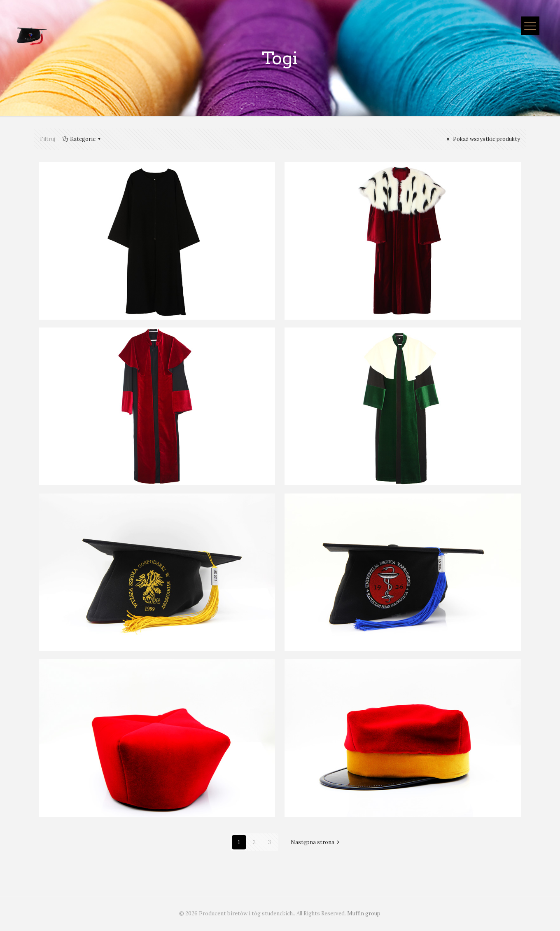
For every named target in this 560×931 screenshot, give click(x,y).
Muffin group (364, 913)
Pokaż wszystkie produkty (482, 139)
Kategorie (82, 139)
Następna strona (316, 842)
